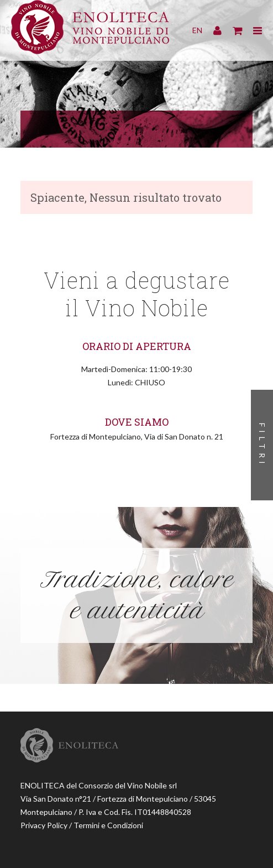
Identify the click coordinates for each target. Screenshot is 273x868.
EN (197, 30)
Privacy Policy (44, 825)
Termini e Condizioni (108, 825)
